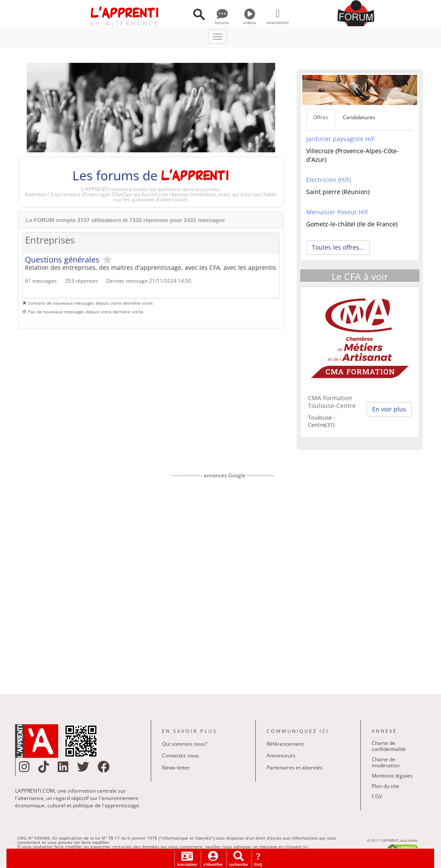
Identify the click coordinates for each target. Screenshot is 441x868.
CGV (377, 796)
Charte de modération (386, 762)
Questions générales (62, 259)
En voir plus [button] (389, 409)
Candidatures (359, 117)
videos (250, 19)
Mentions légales (392, 776)
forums (222, 19)
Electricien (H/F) (329, 180)
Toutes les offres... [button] (338, 247)
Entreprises (50, 240)
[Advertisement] (223, 580)
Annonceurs (281, 755)
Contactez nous (180, 755)
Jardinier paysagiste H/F (340, 139)
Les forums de (151, 175)
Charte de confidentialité (389, 746)
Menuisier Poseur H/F (337, 212)
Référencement (285, 744)
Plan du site (385, 786)
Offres (321, 117)
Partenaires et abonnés (295, 768)
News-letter (176, 768)
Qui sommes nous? (185, 744)
